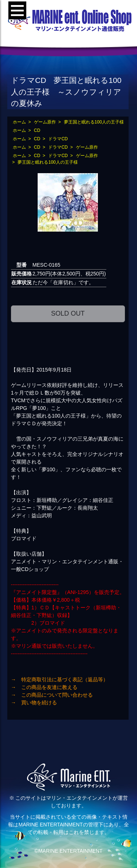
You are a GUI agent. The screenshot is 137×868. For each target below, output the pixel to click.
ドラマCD (58, 139)
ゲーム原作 (45, 122)
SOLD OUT (68, 313)
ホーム (19, 122)
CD (37, 130)
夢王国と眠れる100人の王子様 (94, 122)
